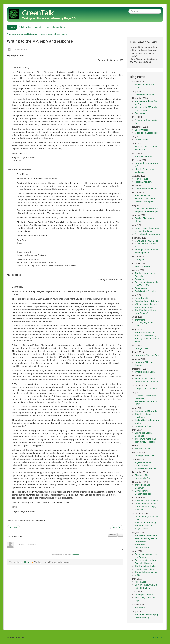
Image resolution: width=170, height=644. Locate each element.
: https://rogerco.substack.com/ (37, 34)
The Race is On (142, 449)
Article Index (25, 27)
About (38, 27)
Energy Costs (141, 130)
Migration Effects (143, 462)
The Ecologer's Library (56, 27)
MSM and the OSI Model (147, 241)
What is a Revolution (145, 372)
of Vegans (140, 260)
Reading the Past (143, 426)
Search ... (129, 9)
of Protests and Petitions (147, 501)
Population (140, 279)
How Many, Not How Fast (147, 355)
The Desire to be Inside (146, 535)
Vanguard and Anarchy (146, 388)
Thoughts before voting (146, 572)
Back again (140, 113)
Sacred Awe (141, 607)
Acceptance (140, 582)
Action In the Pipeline (145, 201)
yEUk (137, 575)
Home (12, 27)
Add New (112, 535)
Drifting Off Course (144, 595)
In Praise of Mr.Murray (145, 336)
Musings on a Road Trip (146, 133)
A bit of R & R (141, 179)
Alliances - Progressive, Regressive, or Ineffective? (146, 541)
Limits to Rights (142, 465)
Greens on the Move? (145, 94)
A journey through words (146, 189)
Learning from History (145, 569)
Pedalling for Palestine (146, 291)
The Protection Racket (146, 566)
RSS (120, 535)
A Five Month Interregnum (147, 234)
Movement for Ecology (146, 523)
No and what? (141, 298)
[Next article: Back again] (117, 528)
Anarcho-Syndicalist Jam (147, 301)
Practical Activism (143, 182)
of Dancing (140, 320)
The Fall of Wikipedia (145, 333)
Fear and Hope (142, 547)
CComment (75, 555)
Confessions (141, 288)
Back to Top (157, 638)
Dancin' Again (141, 140)
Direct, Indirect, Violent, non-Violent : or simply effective (146, 507)
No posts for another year (147, 211)
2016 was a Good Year (146, 468)
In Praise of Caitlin (144, 156)
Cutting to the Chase (145, 455)
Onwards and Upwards (146, 411)
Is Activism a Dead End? (147, 208)
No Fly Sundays (142, 266)
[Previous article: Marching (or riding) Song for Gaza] (13, 528)
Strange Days (141, 348)
